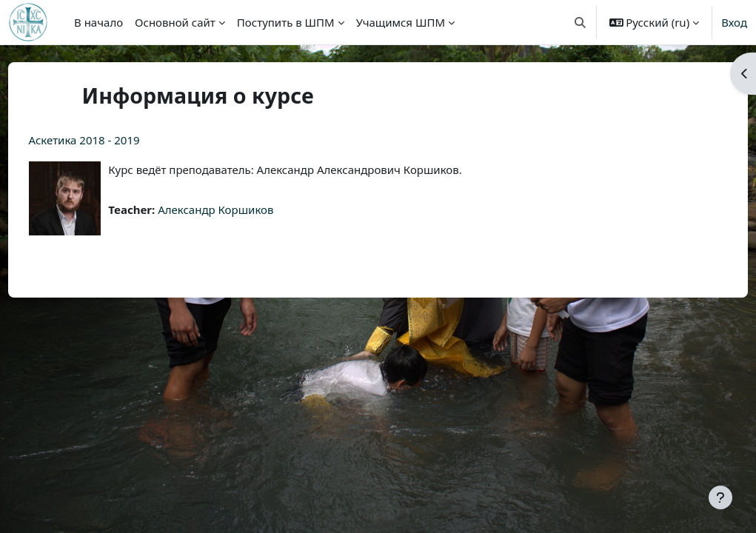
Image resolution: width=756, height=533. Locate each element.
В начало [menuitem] (98, 22)
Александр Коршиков (244, 209)
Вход (734, 22)
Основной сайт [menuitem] (175, 22)
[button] (580, 22)
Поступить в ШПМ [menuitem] (286, 22)
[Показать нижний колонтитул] (720, 497)
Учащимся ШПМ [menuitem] (401, 22)
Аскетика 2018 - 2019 (112, 140)
